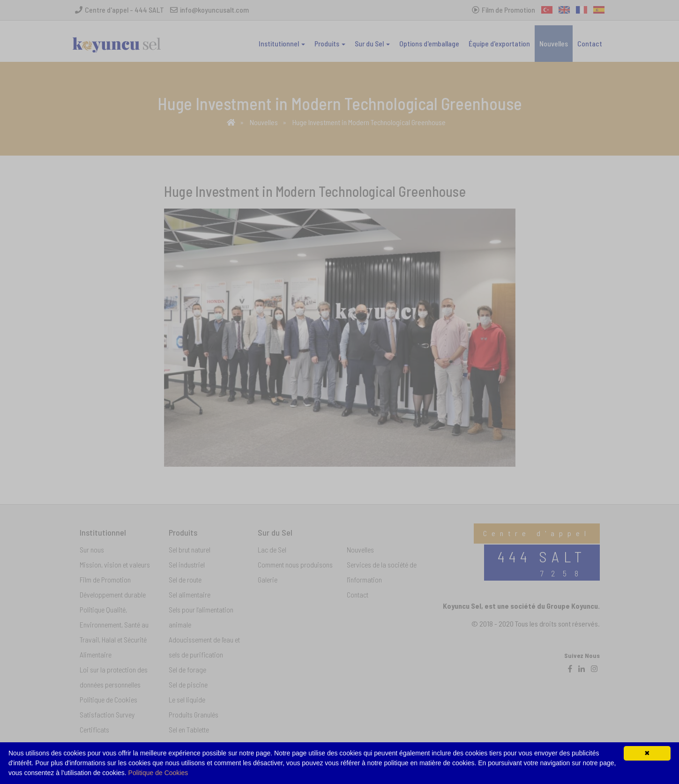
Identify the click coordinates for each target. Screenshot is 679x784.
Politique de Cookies (158, 773)
